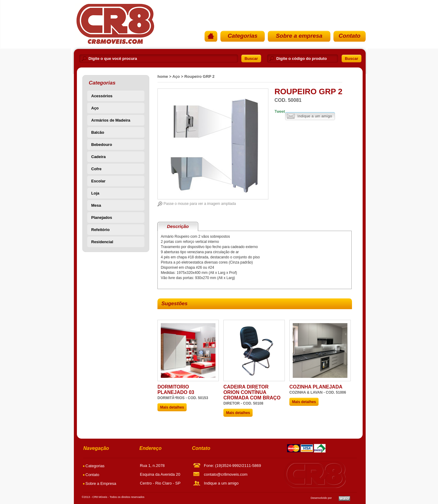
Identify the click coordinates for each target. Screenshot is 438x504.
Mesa (96, 205)
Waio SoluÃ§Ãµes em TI (344, 499)
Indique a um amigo (310, 116)
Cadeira (98, 157)
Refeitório (100, 230)
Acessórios (102, 96)
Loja (95, 193)
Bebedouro (102, 145)
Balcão (98, 132)
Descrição (178, 226)
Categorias (243, 36)
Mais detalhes (172, 407)
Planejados (102, 217)
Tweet (280, 111)
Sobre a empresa (299, 36)
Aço (95, 108)
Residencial (102, 242)
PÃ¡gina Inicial (115, 24)
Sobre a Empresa (101, 483)
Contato (350, 36)
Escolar (98, 181)
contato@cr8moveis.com (226, 474)
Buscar (251, 59)
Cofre (96, 169)
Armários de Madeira (111, 120)
